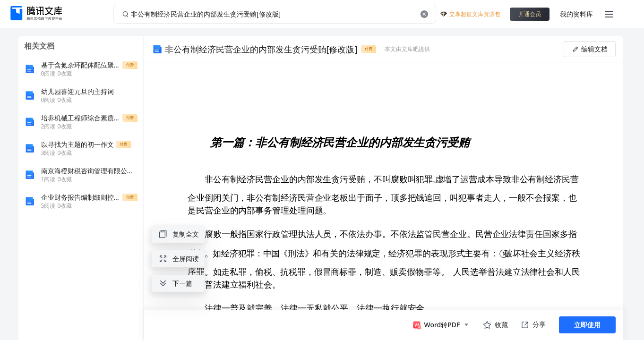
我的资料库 (576, 14)
